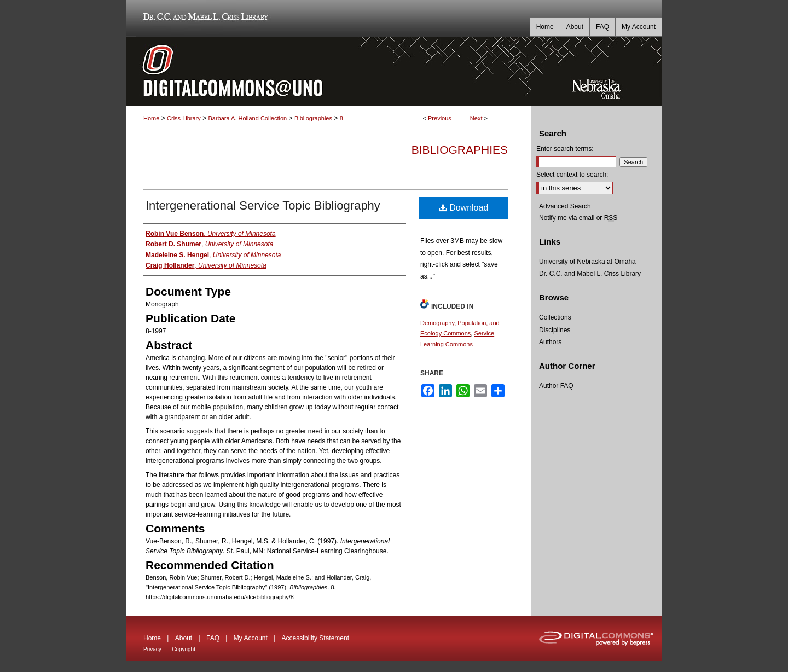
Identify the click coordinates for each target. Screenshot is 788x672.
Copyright (184, 649)
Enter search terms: (565, 149)
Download (464, 208)
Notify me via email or (578, 218)
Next (476, 118)
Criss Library (184, 118)
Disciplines (555, 330)
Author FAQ (556, 386)
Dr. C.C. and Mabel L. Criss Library (204, 18)
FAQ (213, 638)
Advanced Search (565, 206)
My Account (251, 638)
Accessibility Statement (315, 638)
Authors (550, 342)
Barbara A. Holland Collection (247, 118)
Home (151, 118)
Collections (555, 317)
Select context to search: (572, 175)
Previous (440, 118)
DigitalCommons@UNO (328, 71)
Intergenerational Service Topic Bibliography (263, 205)
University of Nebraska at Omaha (587, 262)
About (184, 638)
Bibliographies (313, 118)
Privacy (152, 649)
